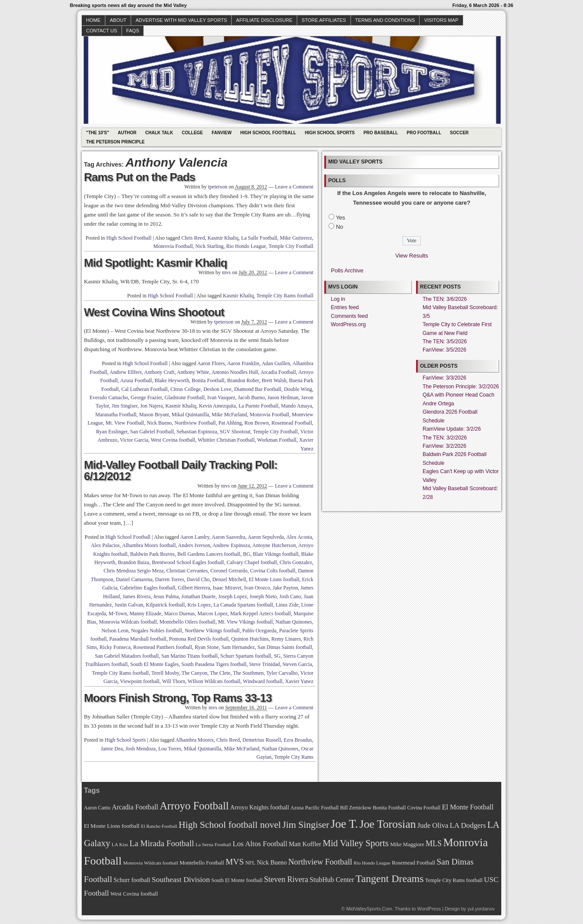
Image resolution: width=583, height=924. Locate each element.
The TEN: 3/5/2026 (445, 342)
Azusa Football (136, 380)
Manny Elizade (145, 614)
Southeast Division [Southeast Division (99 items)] (181, 879)
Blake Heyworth (172, 380)
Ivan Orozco (257, 588)
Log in (338, 299)
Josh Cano (290, 596)
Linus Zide (287, 605)
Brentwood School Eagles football (188, 562)
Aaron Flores (211, 363)
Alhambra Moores (194, 740)
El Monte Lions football (274, 579)
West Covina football (173, 440)
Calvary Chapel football (252, 562)
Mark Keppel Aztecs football (261, 614)
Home (93, 20)
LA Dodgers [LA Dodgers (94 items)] (468, 825)
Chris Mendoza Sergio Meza (134, 571)
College (192, 133)
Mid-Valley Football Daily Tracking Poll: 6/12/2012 (181, 471)
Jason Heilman (283, 397)
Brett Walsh (274, 380)
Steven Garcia (297, 664)
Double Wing (298, 389)
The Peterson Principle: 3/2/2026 (461, 387)
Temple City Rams (294, 757)
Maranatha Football (116, 415)
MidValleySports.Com (369, 909)
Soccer (460, 133)
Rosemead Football (292, 423)
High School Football (268, 133)
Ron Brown (257, 423)
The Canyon (194, 673)
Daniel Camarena (134, 579)
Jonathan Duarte (198, 596)
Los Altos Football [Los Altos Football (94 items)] (260, 844)
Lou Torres (170, 749)
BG (247, 554)
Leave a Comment (294, 187)
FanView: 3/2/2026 (444, 446)
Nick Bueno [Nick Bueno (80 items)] (272, 862)
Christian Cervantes (187, 571)
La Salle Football (259, 238)
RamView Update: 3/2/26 (452, 429)
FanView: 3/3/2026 (444, 378)
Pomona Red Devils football (199, 639)
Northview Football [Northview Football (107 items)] (320, 862)
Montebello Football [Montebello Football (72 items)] (202, 863)
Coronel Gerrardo (229, 571)
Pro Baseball (381, 133)
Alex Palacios (105, 545)
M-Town (118, 614)
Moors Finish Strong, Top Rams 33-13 (178, 698)
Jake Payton (285, 588)
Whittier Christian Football (226, 440)
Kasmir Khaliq (223, 238)
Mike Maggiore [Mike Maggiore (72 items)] (407, 844)
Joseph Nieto (263, 596)
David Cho (198, 579)
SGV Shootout (235, 432)
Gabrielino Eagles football (147, 588)
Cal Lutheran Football (145, 389)
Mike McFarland (229, 415)
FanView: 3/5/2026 (444, 350)
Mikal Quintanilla (191, 415)
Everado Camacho (109, 397)
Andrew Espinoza (231, 545)
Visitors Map (441, 20)
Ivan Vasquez (221, 397)
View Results (412, 256)
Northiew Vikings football (212, 631)
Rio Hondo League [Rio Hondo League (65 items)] (372, 863)
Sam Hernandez (238, 647)
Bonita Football (208, 380)
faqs (133, 31)
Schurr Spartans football (246, 656)
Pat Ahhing (230, 423)
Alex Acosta (299, 537)
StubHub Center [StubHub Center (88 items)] (332, 880)
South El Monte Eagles (154, 664)
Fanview (222, 133)
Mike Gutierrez (296, 238)
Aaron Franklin (243, 363)
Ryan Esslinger (112, 432)
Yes (340, 218)
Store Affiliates (324, 20)
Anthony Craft (160, 372)
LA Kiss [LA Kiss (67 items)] (120, 844)
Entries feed (345, 307)
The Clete (220, 673)
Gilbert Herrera (194, 588)
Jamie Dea (112, 749)
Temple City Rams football (285, 296)
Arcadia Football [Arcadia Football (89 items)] (135, 807)
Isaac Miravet (227, 588)
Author (127, 133)
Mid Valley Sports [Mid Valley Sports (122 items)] (356, 843)
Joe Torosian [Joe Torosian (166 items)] (387, 824)
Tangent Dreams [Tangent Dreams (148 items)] (390, 879)
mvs (226, 272)
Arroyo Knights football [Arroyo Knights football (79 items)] (260, 807)
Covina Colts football (272, 571)
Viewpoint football (140, 681)
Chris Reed (193, 238)
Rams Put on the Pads (140, 177)
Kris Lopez (199, 605)
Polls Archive (347, 270)
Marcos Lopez (213, 614)
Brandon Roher (243, 380)
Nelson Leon (115, 631)
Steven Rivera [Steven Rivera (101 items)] (286, 879)
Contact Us (102, 31)
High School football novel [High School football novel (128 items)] (230, 825)
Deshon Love (217, 389)
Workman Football (277, 440)
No (340, 227)
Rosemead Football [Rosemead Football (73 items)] (413, 863)
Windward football (263, 681)
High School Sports (330, 133)
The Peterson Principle (115, 142)
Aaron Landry (195, 537)
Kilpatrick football (165, 605)
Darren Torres (170, 579)
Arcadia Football (278, 372)
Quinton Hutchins (250, 639)
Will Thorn (174, 681)
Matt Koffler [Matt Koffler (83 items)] (305, 844)
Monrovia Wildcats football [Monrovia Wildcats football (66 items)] (151, 863)
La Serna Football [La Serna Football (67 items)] (213, 844)
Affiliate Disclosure (264, 20)
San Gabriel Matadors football (127, 656)
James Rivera (136, 596)
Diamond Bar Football (258, 389)
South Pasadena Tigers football (214, 664)
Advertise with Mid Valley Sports (181, 20)
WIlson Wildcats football (214, 681)
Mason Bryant (154, 415)
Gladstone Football (185, 397)
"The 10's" (97, 133)
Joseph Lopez (233, 596)
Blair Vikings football (276, 554)
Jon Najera (152, 406)
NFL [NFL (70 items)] (250, 863)
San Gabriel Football (152, 432)
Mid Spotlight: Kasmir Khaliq (155, 263)
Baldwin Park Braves (153, 554)
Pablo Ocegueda (259, 631)
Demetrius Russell (262, 740)
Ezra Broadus (298, 740)
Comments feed (349, 316)
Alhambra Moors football (149, 545)
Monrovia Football (173, 246)
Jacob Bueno (251, 397)
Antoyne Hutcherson (274, 545)
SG (277, 656)
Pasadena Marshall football (138, 639)
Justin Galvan (129, 605)
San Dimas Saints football (285, 647)
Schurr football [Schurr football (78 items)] (132, 880)
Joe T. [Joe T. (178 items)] (345, 824)
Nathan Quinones (294, 622)
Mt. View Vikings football (245, 622)
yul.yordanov (481, 909)
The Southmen (248, 673)
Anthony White (193, 372)
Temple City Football (291, 246)
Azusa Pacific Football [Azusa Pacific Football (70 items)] (315, 808)
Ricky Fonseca (115, 647)
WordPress (429, 909)
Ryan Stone (207, 647)
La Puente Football (259, 406)
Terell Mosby (165, 673)
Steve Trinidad (264, 664)
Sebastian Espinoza (197, 432)
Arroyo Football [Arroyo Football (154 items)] (194, 806)
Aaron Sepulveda (266, 537)
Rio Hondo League (246, 246)
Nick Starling (209, 246)
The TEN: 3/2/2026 (445, 438)
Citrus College (186, 389)
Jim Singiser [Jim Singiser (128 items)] (306, 825)
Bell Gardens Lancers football (209, 554)
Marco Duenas (179, 614)
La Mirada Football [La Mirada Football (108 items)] (162, 843)
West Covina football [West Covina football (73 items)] (134, 894)
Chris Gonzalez (296, 562)
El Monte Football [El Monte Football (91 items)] (468, 807)
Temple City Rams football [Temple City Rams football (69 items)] (454, 880)
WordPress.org (348, 324)
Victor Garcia (134, 440)
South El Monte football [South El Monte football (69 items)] (237, 880)
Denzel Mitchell (229, 579)
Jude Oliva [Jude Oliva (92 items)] (433, 825)
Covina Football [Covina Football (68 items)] (424, 808)
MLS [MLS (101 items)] (434, 844)
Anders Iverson (194, 545)
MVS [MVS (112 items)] (235, 862)
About (118, 20)
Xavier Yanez (299, 681)
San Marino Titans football (189, 656)
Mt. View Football (125, 423)
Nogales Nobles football (157, 631)
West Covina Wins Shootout (154, 312)
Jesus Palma (166, 596)
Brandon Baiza (134, 562)
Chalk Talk (159, 133)
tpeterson (218, 187)
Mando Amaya (297, 406)
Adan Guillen (276, 363)
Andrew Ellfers (126, 372)
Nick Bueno (160, 423)
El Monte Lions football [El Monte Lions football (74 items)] (112, 826)
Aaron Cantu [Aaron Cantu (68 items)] (97, 808)
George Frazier (146, 397)
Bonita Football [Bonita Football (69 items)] (389, 808)
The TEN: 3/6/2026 (445, 299)
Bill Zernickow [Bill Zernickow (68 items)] (356, 808)
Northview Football (195, 423)
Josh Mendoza (141, 749)
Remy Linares (286, 639)
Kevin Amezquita (217, 406)
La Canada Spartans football (243, 605)
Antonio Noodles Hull (235, 372)
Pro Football (424, 133)
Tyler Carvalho (282, 673)
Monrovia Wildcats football (128, 622)
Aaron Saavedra (228, 537)
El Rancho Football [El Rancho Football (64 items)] (159, 826)
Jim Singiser (125, 406)
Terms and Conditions (385, 20)
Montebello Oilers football (187, 622)
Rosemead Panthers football (163, 647)
